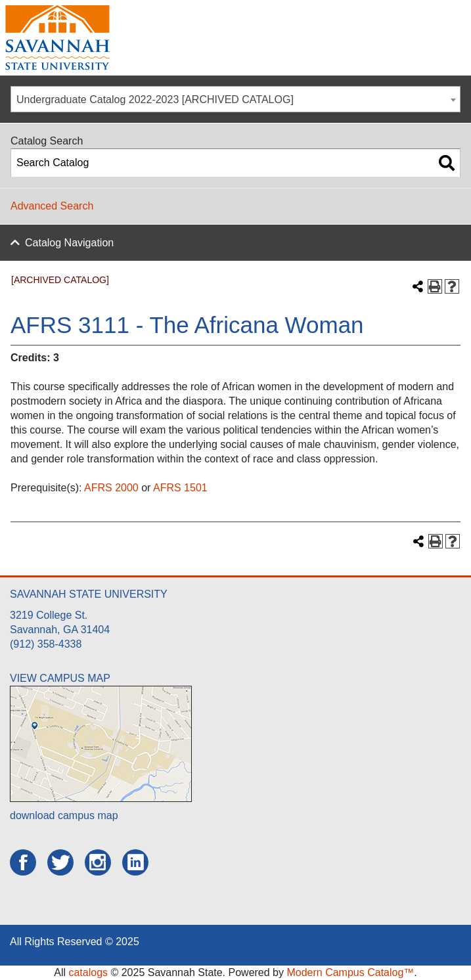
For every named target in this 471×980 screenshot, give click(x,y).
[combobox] (235, 99)
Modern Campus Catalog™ (350, 972)
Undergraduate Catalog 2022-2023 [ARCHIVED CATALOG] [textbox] (155, 100)
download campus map (64, 815)
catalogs (88, 972)
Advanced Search (52, 206)
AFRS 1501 (180, 488)
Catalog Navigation (69, 243)
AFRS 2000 (111, 488)
